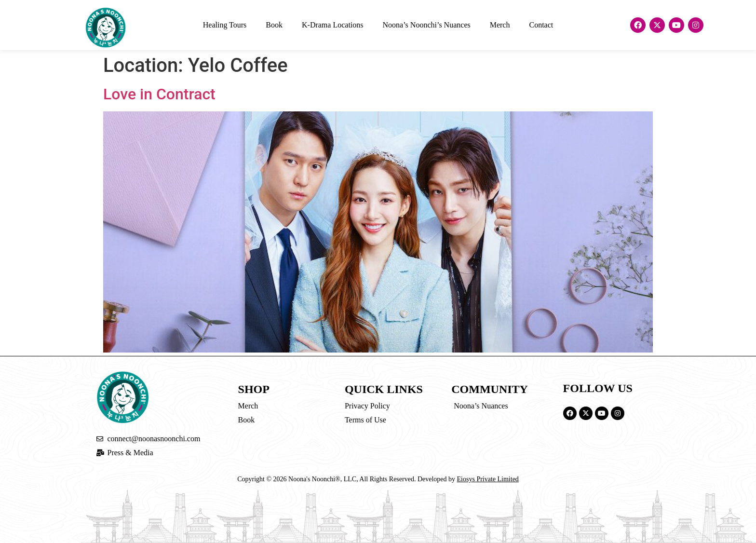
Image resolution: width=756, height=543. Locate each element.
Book (274, 25)
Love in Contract (159, 94)
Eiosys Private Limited (488, 479)
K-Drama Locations (333, 25)
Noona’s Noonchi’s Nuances (427, 25)
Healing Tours (225, 25)
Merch (500, 25)
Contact (541, 25)
